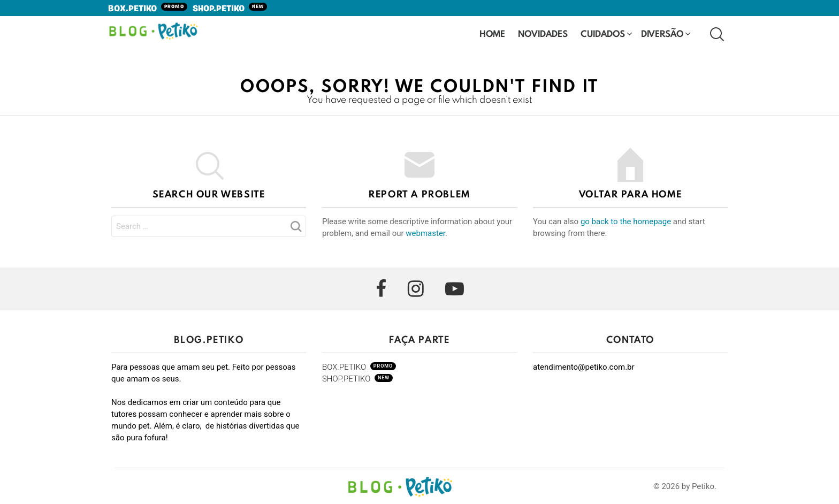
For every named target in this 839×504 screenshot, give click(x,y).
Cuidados (603, 35)
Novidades (543, 35)
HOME (492, 33)
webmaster (425, 233)
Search (295, 230)
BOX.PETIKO (148, 9)
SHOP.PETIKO (230, 9)
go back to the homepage (626, 222)
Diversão (662, 35)
